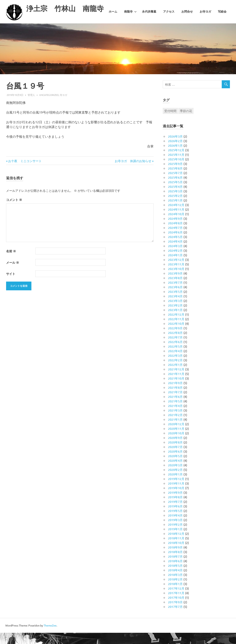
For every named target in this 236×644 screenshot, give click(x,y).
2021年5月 (175, 412)
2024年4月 (175, 252)
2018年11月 (176, 549)
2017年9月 (175, 613)
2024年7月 (175, 239)
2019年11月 (176, 494)
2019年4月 (175, 526)
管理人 (31, 106)
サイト (11, 285)
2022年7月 (175, 348)
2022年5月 (175, 357)
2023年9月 (175, 284)
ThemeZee (50, 637)
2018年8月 (175, 563)
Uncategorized (49, 106)
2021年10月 (176, 389)
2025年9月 (175, 175)
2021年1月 (175, 431)
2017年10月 (176, 609)
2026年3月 (175, 147)
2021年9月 (175, 394)
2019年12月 (176, 490)
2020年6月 (175, 463)
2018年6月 (175, 572)
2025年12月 (176, 161)
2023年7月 (175, 294)
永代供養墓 (149, 29)
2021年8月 (175, 399)
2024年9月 (175, 230)
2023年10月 (176, 280)
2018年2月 (175, 590)
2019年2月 (175, 536)
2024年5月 (175, 248)
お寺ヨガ (205, 29)
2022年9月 (175, 339)
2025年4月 (175, 198)
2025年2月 (175, 207)
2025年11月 (176, 166)
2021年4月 (175, 417)
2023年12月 (176, 271)
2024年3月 (175, 257)
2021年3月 (175, 421)
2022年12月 (176, 326)
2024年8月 (175, 234)
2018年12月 (176, 545)
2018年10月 (176, 554)
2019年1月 (175, 540)
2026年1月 (175, 157)
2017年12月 (176, 599)
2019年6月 (175, 517)
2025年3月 (175, 202)
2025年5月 (175, 193)
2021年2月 (175, 426)
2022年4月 (175, 362)
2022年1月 (175, 376)
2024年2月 (175, 262)
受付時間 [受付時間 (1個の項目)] (170, 122)
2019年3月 (175, 531)
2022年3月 (175, 367)
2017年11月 (176, 604)
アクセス (169, 29)
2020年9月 (175, 449)
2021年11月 (176, 385)
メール (13, 273)
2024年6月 (175, 243)
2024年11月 (176, 221)
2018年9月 (175, 558)
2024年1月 (175, 266)
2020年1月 (175, 485)
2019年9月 (175, 504)
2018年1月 (175, 595)
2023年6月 (175, 298)
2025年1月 (175, 211)
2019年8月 (175, 508)
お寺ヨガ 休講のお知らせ (133, 172)
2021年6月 (175, 408)
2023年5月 (175, 303)
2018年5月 (175, 577)
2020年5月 (175, 467)
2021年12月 (176, 380)
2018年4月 (175, 581)
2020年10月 (176, 444)
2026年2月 (175, 152)
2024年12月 (176, 216)
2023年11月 (176, 275)
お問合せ (187, 29)
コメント (14, 211)
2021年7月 (175, 403)
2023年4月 (175, 307)
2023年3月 (175, 312)
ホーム (113, 29)
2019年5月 (175, 522)
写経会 (222, 29)
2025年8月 (175, 179)
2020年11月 (176, 440)
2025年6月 (175, 189)
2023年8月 (175, 289)
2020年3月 (175, 476)
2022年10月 (176, 335)
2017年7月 (175, 618)
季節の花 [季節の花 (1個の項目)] (186, 122)
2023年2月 (175, 316)
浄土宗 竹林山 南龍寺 (66, 8)
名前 (11, 262)
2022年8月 (175, 344)
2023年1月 (175, 321)
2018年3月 (175, 586)
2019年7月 (175, 513)
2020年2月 (175, 481)
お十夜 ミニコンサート (25, 172)
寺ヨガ (63, 106)
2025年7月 (175, 184)
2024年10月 (176, 225)
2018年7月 (175, 568)
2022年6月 (175, 353)
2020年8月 (175, 453)
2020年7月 (175, 458)
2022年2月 (175, 371)
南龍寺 (130, 29)
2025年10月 (176, 170)
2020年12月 (176, 435)
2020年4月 (175, 472)
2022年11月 (176, 330)
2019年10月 (176, 499)
